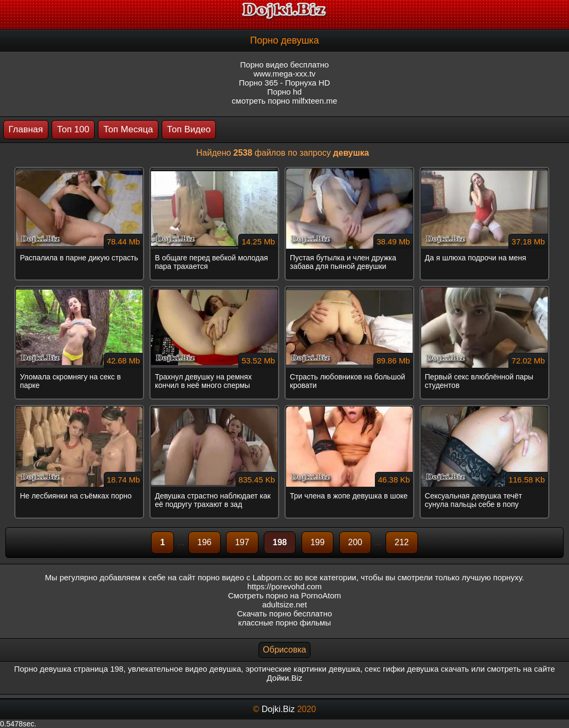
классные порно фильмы (284, 623)
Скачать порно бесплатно (285, 613)
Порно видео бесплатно (285, 65)
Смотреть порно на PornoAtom (285, 595)
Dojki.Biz (278, 709)
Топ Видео (189, 129)
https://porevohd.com (284, 586)
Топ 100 (73, 129)
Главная (26, 129)
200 (355, 542)
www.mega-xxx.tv (285, 74)
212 (402, 542)
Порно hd (285, 92)
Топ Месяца (128, 129)
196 (204, 542)
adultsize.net (284, 604)
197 (242, 542)
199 (318, 542)
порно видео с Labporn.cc (245, 577)
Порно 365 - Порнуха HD (284, 83)
